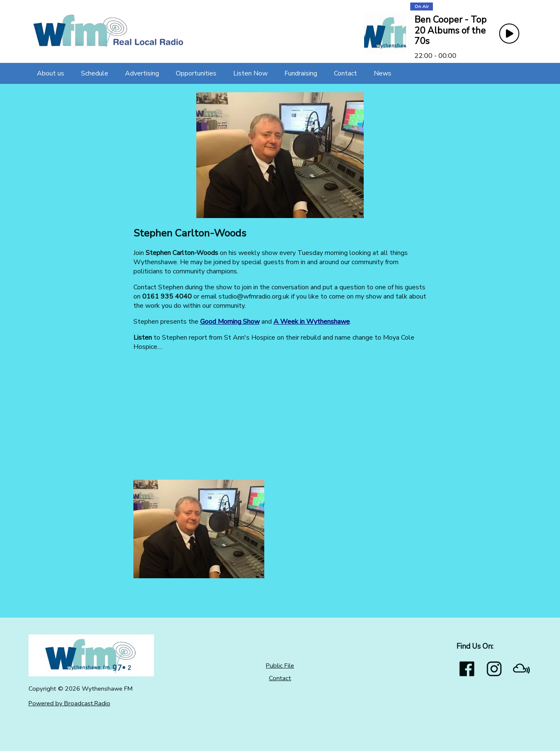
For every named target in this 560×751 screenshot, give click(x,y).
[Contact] (345, 73)
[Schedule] (95, 73)
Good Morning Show (230, 322)
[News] (383, 73)
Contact (280, 678)
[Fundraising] (301, 73)
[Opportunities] (196, 73)
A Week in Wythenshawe (312, 322)
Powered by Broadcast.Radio (69, 703)
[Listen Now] (250, 73)
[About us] (51, 73)
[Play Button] (509, 34)
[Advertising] (142, 73)
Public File (280, 665)
